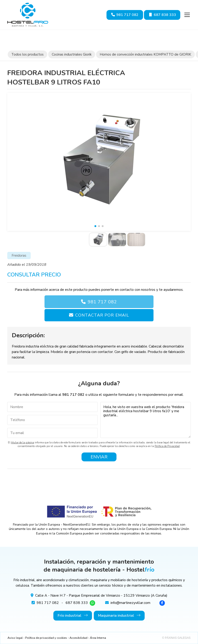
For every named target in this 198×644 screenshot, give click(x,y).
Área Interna (98, 638)
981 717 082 (102, 302)
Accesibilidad (78, 638)
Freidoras (19, 256)
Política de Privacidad (167, 446)
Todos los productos (27, 54)
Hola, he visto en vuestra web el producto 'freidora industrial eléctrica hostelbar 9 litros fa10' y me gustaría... (146, 420)
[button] (95, 226)
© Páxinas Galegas (176, 638)
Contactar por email (102, 315)
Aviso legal (15, 638)
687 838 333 (77, 603)
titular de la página (23, 443)
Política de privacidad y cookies (46, 638)
